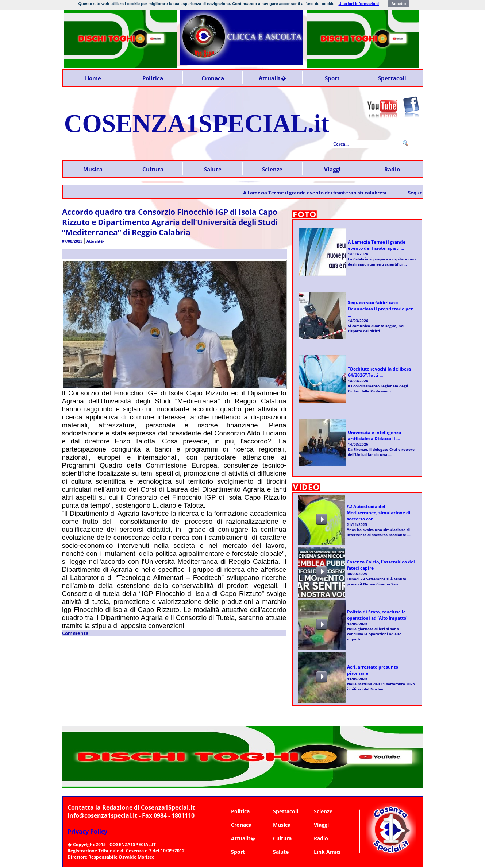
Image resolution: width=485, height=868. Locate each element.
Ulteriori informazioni (359, 4)
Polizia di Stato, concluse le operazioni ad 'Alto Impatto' (377, 615)
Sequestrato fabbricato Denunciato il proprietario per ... (380, 309)
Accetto (399, 4)
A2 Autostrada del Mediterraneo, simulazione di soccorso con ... (379, 513)
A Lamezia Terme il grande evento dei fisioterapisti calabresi (319, 193)
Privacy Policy (87, 832)
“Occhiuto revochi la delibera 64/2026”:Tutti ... (379, 372)
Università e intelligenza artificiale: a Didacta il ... (374, 435)
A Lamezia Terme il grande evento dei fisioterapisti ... (377, 245)
